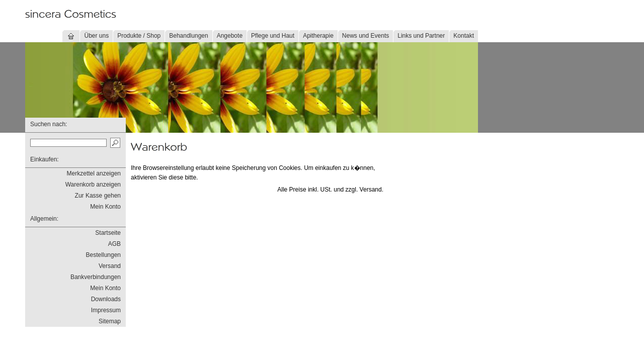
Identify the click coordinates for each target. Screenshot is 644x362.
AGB (114, 244)
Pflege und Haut (273, 36)
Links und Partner (421, 36)
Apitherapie (318, 36)
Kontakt (464, 36)
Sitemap (110, 321)
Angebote (230, 36)
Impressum (106, 310)
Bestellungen (103, 255)
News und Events (366, 36)
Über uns (96, 36)
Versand (110, 266)
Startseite (108, 233)
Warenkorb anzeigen (93, 185)
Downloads (106, 299)
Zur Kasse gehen (98, 196)
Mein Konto (105, 207)
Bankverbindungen (96, 277)
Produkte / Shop (139, 36)
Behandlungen (188, 36)
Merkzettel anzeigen (94, 173)
